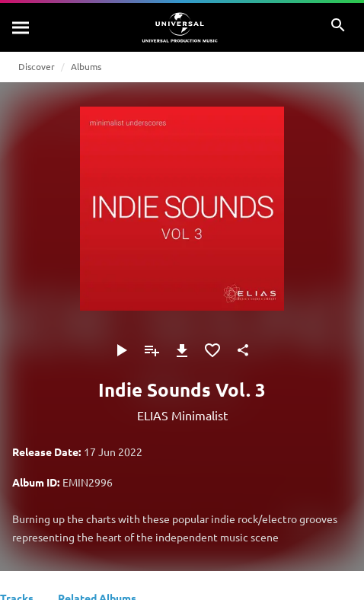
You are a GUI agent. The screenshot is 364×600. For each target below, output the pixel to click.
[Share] (243, 350)
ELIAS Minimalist (182, 415)
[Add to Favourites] (212, 350)
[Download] (182, 350)
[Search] (21, 27)
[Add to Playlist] (152, 350)
